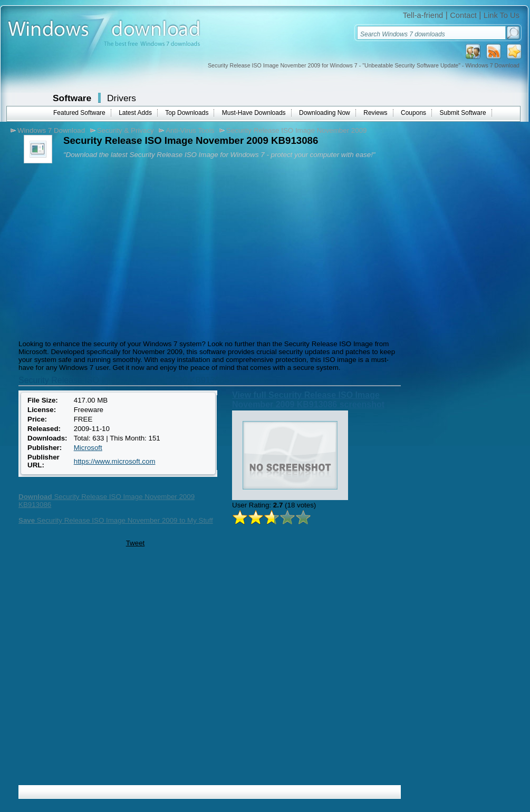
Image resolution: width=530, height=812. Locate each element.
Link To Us (502, 15)
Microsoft (88, 448)
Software (72, 98)
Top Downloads (187, 113)
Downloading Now (325, 113)
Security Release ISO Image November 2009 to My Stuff (116, 520)
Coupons (413, 113)
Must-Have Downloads (254, 113)
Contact (463, 15)
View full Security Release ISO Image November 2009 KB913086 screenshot (308, 400)
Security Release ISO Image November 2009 (297, 130)
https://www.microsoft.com (115, 461)
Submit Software (463, 113)
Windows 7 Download (51, 130)
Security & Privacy (126, 130)
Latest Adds (135, 113)
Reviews (375, 113)
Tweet (136, 543)
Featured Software (79, 113)
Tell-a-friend (423, 15)
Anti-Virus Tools (190, 130)
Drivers (122, 98)
